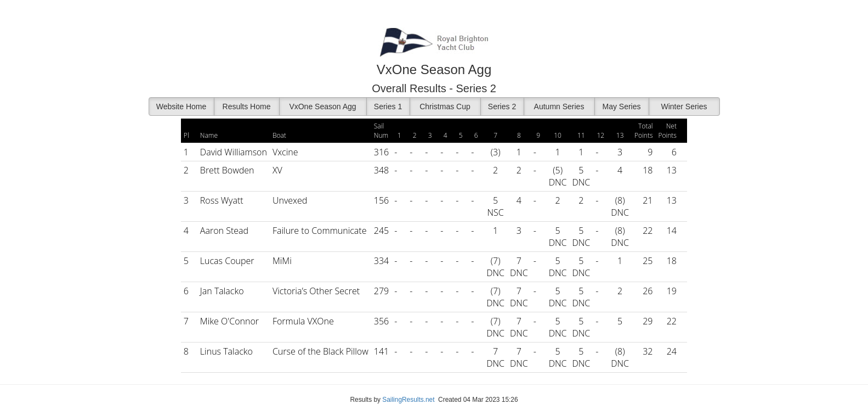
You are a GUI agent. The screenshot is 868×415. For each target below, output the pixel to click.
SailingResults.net (408, 400)
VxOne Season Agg (322, 106)
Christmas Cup (445, 106)
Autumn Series (559, 106)
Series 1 (388, 106)
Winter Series (684, 106)
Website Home (181, 106)
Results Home (247, 106)
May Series (621, 106)
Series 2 (502, 106)
